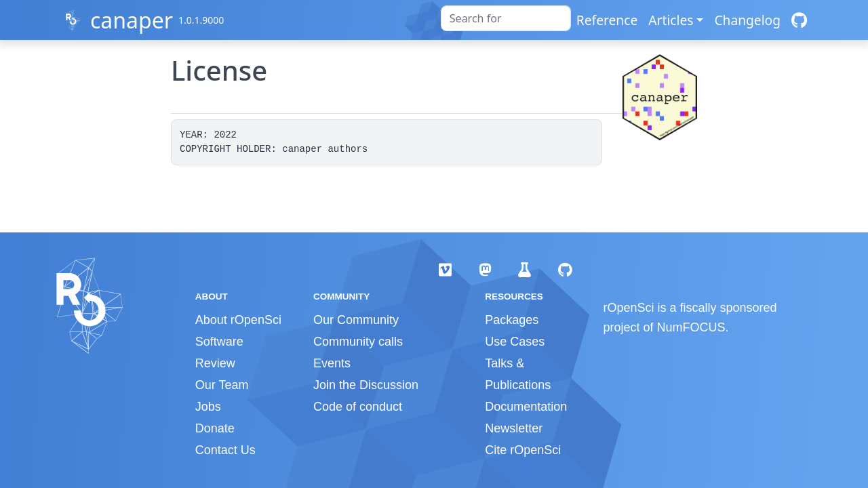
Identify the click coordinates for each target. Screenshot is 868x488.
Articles (671, 20)
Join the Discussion (366, 385)
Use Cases (515, 342)
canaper (132, 20)
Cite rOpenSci (523, 450)
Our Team (222, 385)
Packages (512, 320)
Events (332, 363)
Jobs (208, 407)
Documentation (526, 407)
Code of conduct (358, 407)
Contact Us (225, 450)
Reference (607, 20)
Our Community (356, 320)
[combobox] (506, 18)
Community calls (358, 342)
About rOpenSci (238, 320)
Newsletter (514, 428)
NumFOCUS (691, 327)
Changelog (747, 20)
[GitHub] (799, 20)
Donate (215, 428)
